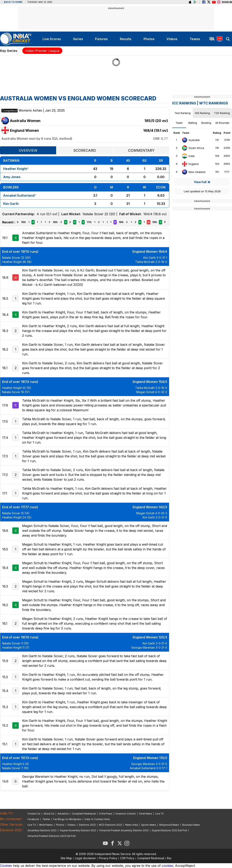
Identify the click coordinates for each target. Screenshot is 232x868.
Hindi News (146, 814)
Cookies (6, 866)
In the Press (106, 814)
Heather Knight (15, 169)
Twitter (46, 819)
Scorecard (85, 150)
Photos (60, 825)
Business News (191, 825)
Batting (193, 123)
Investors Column (126, 814)
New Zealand (193, 172)
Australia (191, 140)
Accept (180, 866)
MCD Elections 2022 (111, 825)
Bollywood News (169, 825)
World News (46, 825)
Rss (169, 858)
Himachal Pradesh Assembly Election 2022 (124, 830)
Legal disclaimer (85, 858)
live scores (52, 39)
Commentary (141, 150)
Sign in (227, 2)
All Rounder (222, 123)
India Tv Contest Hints (97, 819)
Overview (28, 150)
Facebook (33, 819)
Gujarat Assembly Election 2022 (78, 830)
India (188, 156)
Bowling (206, 123)
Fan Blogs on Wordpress (67, 819)
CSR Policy (127, 858)
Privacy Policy (108, 858)
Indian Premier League (42, 51)
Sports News (149, 825)
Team (179, 123)
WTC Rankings (214, 103)
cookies (167, 866)
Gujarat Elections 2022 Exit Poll (169, 830)
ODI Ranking (202, 113)
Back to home (12, 2)
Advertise (63, 814)
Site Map (66, 858)
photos (149, 39)
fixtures (101, 39)
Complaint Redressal (84, 814)
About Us (49, 814)
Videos (72, 825)
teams (195, 39)
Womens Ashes (31, 110)
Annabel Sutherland (19, 195)
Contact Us (34, 814)
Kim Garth (11, 204)
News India (132, 825)
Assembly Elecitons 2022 (42, 830)
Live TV (160, 814)
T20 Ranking (222, 113)
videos (172, 39)
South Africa (193, 148)
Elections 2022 (87, 825)
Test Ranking (183, 113)
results (126, 39)
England (190, 164)
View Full (200, 182)
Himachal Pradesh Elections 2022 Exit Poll (51, 836)
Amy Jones (12, 177)
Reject (190, 866)
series (78, 39)
